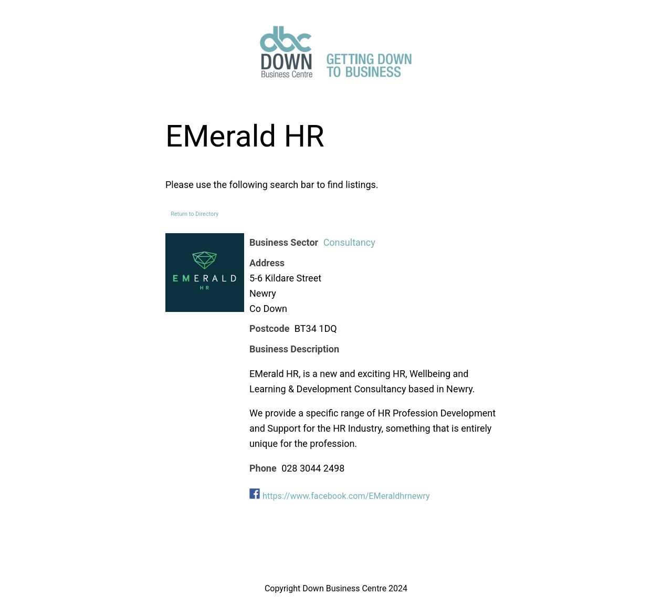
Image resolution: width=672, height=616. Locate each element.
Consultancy (349, 242)
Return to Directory (195, 214)
